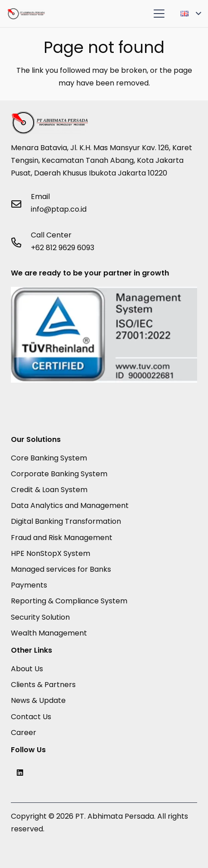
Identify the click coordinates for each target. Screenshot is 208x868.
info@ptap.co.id (59, 209)
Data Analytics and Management (70, 505)
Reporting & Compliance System (69, 601)
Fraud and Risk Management (62, 538)
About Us (27, 669)
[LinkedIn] (20, 773)
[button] (159, 14)
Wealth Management (49, 633)
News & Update (38, 700)
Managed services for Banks (61, 569)
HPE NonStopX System (51, 553)
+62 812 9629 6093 (63, 248)
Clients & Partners (43, 685)
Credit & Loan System (49, 490)
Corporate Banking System (59, 474)
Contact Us (31, 717)
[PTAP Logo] (26, 14)
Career (24, 733)
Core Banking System (49, 458)
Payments (29, 585)
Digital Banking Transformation (66, 521)
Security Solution (40, 617)
